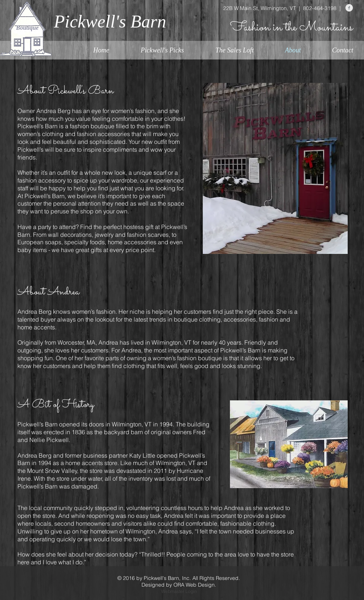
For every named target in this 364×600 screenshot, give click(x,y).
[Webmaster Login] (179, 592)
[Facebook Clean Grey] (349, 8)
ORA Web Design (194, 585)
